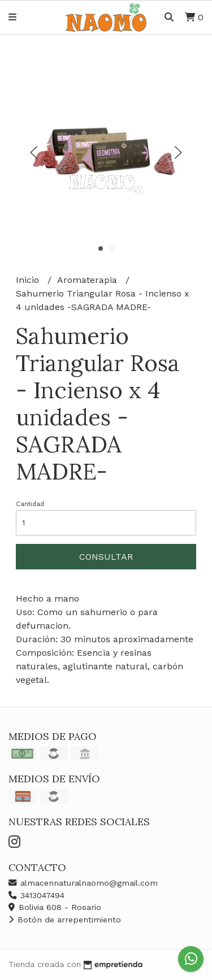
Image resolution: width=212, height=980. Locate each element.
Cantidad (30, 504)
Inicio (29, 280)
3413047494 (36, 895)
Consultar (106, 557)
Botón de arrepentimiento (65, 920)
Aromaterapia (88, 280)
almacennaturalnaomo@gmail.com (83, 883)
